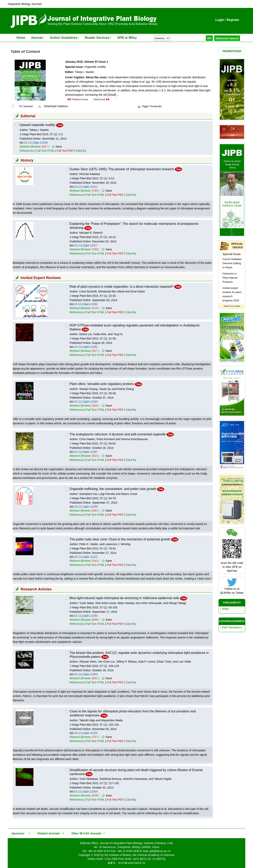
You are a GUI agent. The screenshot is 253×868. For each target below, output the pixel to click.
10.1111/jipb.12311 (86, 187)
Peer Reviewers (232, 627)
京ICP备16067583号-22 (132, 863)
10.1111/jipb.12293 (86, 402)
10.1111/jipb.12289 (86, 507)
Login (220, 20)
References (27, 151)
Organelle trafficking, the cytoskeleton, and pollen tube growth (113, 489)
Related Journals (48, 833)
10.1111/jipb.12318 (36, 143)
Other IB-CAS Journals (85, 833)
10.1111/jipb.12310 (86, 733)
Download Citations (56, 106)
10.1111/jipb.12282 (86, 304)
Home (21, 38)
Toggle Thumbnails (152, 106)
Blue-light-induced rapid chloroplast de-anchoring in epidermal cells (124, 598)
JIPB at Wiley (127, 38)
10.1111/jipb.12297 (86, 452)
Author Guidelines (64, 38)
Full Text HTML (45, 151)
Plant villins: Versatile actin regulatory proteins (102, 384)
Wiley (225, 609)
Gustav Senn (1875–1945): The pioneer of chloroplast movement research (122, 169)
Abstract (25, 147)
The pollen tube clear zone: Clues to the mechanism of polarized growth (120, 539)
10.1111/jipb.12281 (86, 347)
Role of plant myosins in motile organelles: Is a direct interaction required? (122, 287)
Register (233, 20)
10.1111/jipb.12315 (86, 557)
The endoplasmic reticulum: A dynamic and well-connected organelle (118, 434)
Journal (37, 38)
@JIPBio (226, 593)
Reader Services (98, 38)
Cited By (81, 151)
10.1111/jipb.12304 (86, 791)
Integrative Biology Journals (25, 4)
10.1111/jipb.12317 (86, 245)
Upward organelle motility (37, 125)
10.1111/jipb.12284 (86, 616)
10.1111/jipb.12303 (86, 674)
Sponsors (17, 833)
